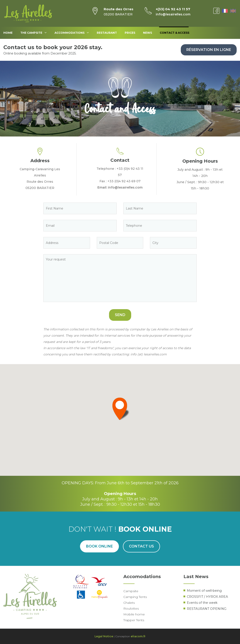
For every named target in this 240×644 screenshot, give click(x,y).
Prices (130, 33)
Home (8, 33)
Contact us (142, 546)
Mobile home (134, 614)
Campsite (131, 591)
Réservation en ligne (209, 50)
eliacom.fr (138, 636)
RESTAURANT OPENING (207, 609)
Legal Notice (104, 636)
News (147, 33)
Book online (99, 546)
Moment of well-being (204, 591)
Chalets (129, 603)
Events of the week (202, 603)
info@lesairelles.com (173, 14)
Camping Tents (135, 597)
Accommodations (72, 33)
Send (120, 315)
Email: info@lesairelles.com (120, 187)
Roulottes (131, 608)
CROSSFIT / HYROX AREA (207, 597)
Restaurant (107, 33)
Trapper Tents (134, 620)
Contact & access (175, 33)
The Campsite (34, 33)
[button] (120, 409)
